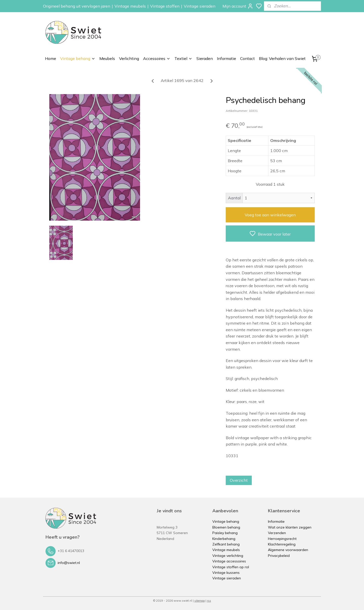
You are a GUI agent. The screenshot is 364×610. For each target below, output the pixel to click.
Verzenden (277, 533)
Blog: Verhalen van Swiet (282, 58)
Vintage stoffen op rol (231, 567)
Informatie (226, 58)
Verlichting (129, 58)
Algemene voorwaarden (288, 550)
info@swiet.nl (69, 562)
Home (51, 58)
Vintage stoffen (165, 6)
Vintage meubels (130, 6)
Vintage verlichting (228, 556)
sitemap (200, 601)
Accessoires (157, 58)
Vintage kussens (226, 573)
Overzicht (239, 480)
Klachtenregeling (282, 544)
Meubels (107, 58)
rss (209, 601)
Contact (247, 58)
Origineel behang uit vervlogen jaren (77, 6)
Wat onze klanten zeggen (290, 527)
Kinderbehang (224, 539)
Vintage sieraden (200, 6)
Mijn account (238, 6)
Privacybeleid (279, 556)
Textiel (183, 58)
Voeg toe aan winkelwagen (270, 215)
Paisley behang (225, 533)
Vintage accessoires (229, 561)
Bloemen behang (226, 527)
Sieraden (205, 58)
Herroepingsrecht (282, 539)
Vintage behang (78, 58)
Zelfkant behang (226, 544)
